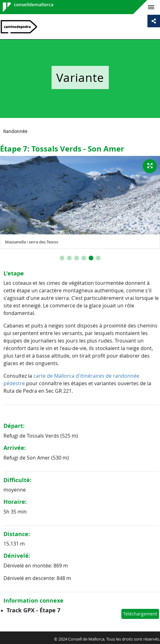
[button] (62, 258)
